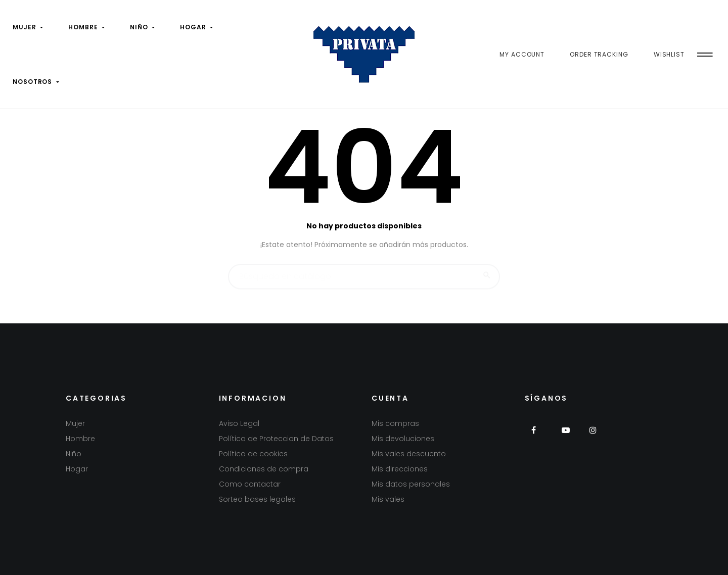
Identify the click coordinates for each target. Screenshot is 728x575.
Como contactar (250, 484)
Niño (74, 454)
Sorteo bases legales (257, 499)
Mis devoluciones (403, 439)
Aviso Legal (239, 423)
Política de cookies (253, 454)
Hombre (80, 439)
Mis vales (388, 499)
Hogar (77, 469)
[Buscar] (364, 272)
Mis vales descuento (409, 454)
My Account (522, 54)
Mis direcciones (400, 469)
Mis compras (395, 423)
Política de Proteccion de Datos (276, 439)
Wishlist (669, 54)
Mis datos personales (411, 484)
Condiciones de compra (264, 469)
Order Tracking (599, 54)
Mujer (75, 423)
